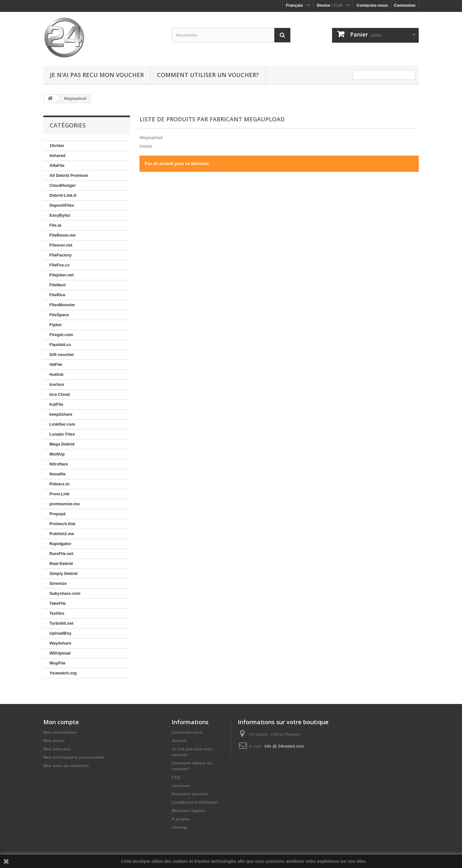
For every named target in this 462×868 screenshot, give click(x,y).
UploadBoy (60, 633)
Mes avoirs (54, 741)
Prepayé (58, 514)
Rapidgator (60, 544)
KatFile (56, 404)
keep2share (61, 414)
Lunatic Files (62, 434)
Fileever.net (61, 245)
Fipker (56, 325)
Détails (146, 146)
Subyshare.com (65, 593)
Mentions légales (188, 811)
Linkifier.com (62, 424)
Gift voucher (62, 355)
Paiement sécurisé (190, 794)
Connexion (405, 5)
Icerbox (57, 384)
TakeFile (58, 603)
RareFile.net (61, 554)
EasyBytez (60, 215)
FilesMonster (62, 305)
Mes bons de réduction (66, 766)
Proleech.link (62, 524)
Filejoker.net (62, 275)
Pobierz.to (60, 484)
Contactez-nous (372, 5)
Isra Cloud (60, 394)
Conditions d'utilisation (195, 802)
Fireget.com (61, 335)
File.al (55, 225)
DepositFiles (62, 205)
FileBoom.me (63, 235)
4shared (57, 156)
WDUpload (60, 653)
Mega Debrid (62, 444)
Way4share (60, 643)
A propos (181, 819)
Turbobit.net (61, 623)
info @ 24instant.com (284, 746)
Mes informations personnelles (74, 757)
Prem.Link (60, 494)
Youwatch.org (63, 673)
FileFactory (60, 255)
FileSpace (59, 315)
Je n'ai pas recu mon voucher (97, 75)
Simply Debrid (63, 573)
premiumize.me (65, 504)
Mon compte (61, 722)
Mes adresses (57, 749)
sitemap (180, 827)
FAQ (176, 777)
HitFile (56, 365)
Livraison (181, 786)
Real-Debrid (61, 564)
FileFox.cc (60, 265)
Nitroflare (59, 464)
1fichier (57, 146)
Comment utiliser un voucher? (208, 75)
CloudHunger (63, 185)
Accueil (179, 741)
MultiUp (57, 454)
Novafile (58, 474)
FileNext (58, 285)
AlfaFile (57, 165)
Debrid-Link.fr (63, 195)
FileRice (57, 295)
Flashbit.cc (60, 345)
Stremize (58, 583)
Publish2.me (62, 534)
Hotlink (56, 374)
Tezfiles (57, 613)
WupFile (57, 663)
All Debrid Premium (69, 175)
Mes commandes (60, 732)
